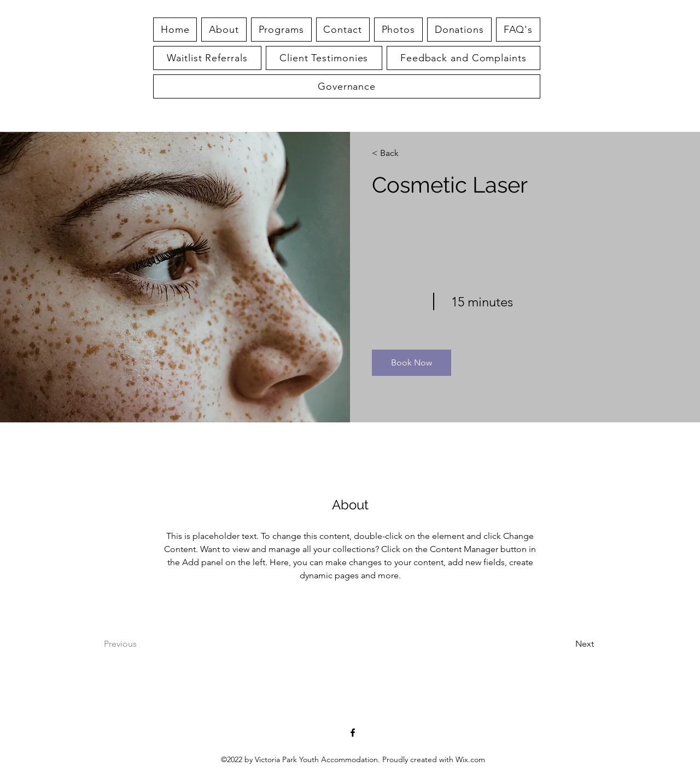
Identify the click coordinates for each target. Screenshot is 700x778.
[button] (518, 30)
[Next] (564, 644)
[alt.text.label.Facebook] (353, 733)
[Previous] (135, 644)
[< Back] (403, 153)
